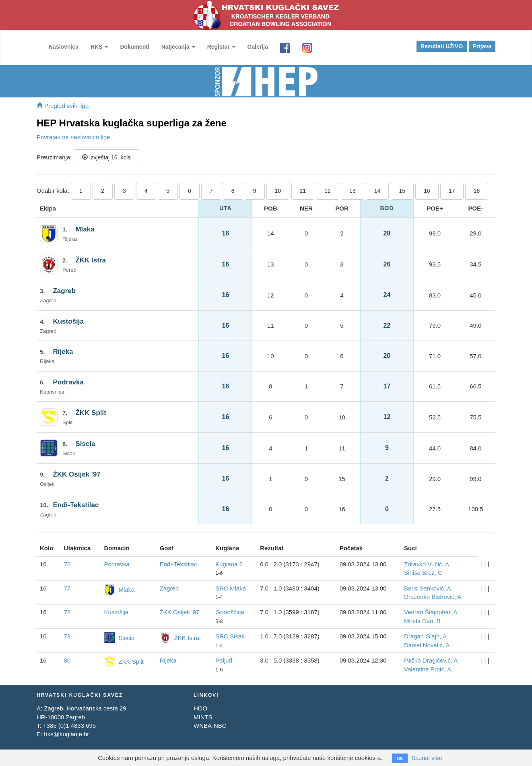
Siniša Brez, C (423, 573)
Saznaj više (427, 758)
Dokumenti (134, 47)
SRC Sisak (230, 636)
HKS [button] (99, 47)
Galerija (258, 47)
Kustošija (68, 321)
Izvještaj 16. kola (106, 157)
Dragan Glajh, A (425, 636)
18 (477, 191)
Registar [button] (221, 47)
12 (328, 191)
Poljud (224, 660)
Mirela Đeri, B (422, 621)
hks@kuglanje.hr (66, 734)
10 (278, 191)
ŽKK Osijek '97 (76, 474)
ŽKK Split (91, 413)
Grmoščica (230, 612)
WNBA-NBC (210, 726)
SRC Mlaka (231, 588)
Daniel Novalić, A (427, 645)
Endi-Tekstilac (76, 505)
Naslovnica (64, 47)
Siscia (85, 444)
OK (400, 758)
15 (402, 191)
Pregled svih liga (63, 106)
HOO (200, 708)
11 (303, 191)
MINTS (203, 717)
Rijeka (63, 352)
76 (67, 564)
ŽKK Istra (91, 260)
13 (353, 191)
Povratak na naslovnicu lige (73, 137)
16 (427, 191)
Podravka (68, 382)
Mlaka (85, 229)
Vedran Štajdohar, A (431, 612)
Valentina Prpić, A (428, 669)
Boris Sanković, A (428, 588)
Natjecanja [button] (178, 47)
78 (67, 612)
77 (67, 588)
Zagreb (64, 291)
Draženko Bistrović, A (433, 597)
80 (67, 660)
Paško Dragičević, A (431, 660)
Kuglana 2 (229, 564)
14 (377, 191)
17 (452, 191)
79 (67, 636)
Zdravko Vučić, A (427, 564)
